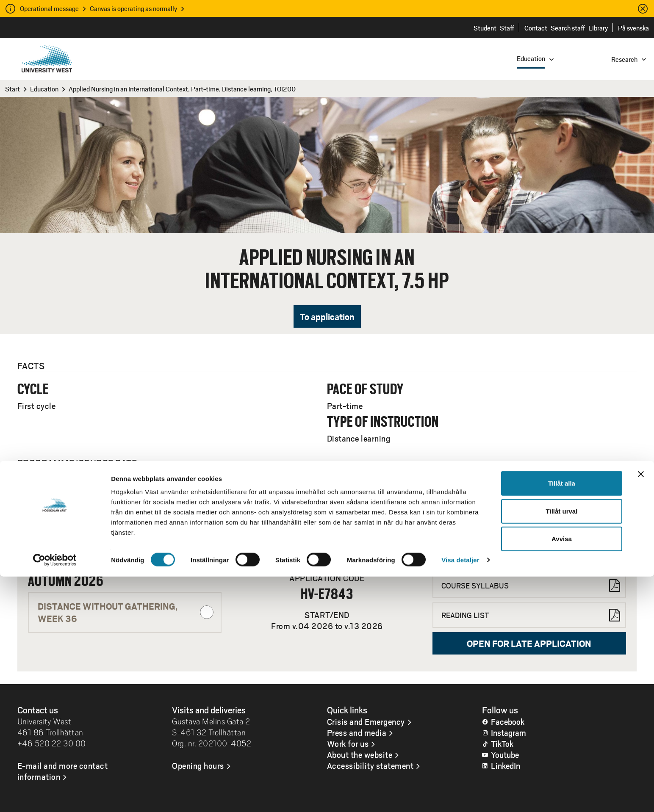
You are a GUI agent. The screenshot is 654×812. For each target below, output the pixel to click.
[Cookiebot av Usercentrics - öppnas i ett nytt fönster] (55, 795)
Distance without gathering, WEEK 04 (126, 536)
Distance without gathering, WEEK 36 (126, 612)
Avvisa (562, 774)
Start (12, 89)
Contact (536, 28)
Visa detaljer (460, 795)
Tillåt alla (562, 719)
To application (327, 316)
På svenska (633, 28)
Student (485, 28)
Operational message (49, 8)
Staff (507, 28)
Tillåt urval (562, 747)
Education (44, 89)
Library (598, 28)
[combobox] (597, 59)
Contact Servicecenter (479, 537)
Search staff (568, 28)
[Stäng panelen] (641, 710)
